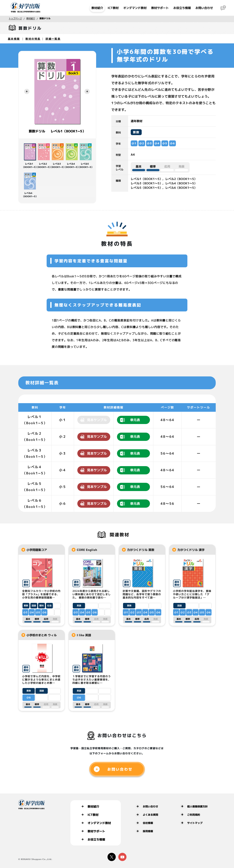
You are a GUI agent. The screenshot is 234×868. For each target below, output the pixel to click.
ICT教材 (113, 8)
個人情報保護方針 (194, 806)
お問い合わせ (204, 8)
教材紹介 (97, 8)
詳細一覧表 (53, 39)
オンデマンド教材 (135, 8)
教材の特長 (33, 39)
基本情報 (14, 39)
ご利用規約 (190, 815)
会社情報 (144, 823)
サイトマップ (191, 823)
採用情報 (144, 831)
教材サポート (160, 8)
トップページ (15, 18)
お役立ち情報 (182, 8)
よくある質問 (147, 815)
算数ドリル (45, 18)
